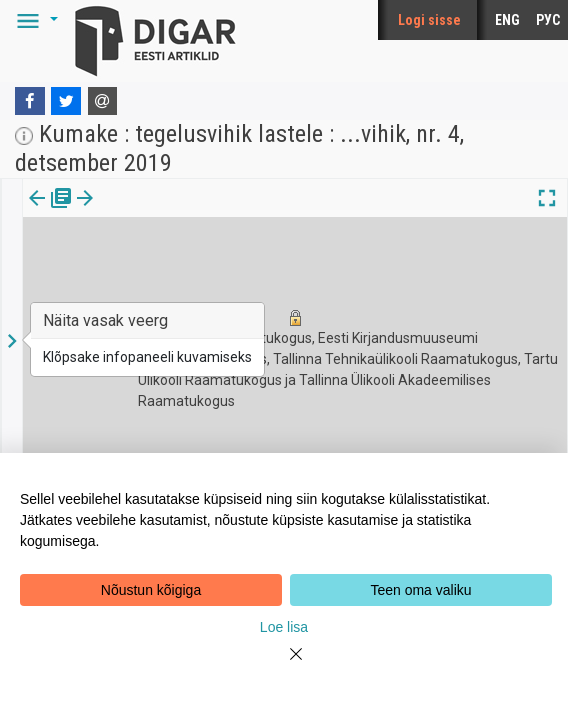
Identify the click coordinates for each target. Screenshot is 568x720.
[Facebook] (30, 101)
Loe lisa (284, 627)
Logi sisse (429, 20)
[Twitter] (66, 101)
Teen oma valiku (420, 590)
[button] (34, 20)
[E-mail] (103, 101)
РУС (548, 20)
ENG (507, 20)
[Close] (284, 666)
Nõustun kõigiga (151, 590)
